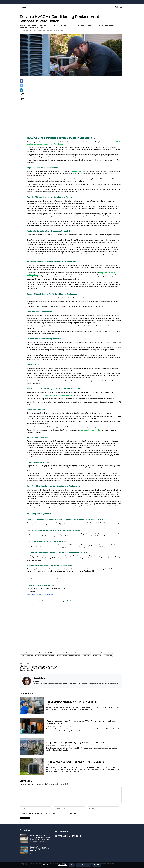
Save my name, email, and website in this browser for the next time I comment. (49, 813)
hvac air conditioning (27, 656)
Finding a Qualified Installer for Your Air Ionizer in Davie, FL (75, 762)
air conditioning (66, 653)
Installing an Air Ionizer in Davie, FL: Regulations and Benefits (39, 849)
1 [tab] (71, 74)
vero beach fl (87, 656)
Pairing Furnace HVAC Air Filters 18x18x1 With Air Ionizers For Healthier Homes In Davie (81, 722)
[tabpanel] (71, 55)
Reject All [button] (97, 865)
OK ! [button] (72, 865)
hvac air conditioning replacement (45, 656)
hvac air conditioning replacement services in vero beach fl (37, 653)
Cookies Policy (63, 865)
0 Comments (59, 31)
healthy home (98, 656)
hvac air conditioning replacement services (69, 656)
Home (23, 8)
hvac (57, 653)
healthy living (108, 656)
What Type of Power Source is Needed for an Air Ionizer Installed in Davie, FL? (40, 837)
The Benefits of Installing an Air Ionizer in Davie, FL (71, 702)
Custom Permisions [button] (83, 865)
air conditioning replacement (81, 653)
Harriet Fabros (25, 31)
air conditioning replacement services (102, 653)
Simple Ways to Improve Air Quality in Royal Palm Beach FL (76, 743)
